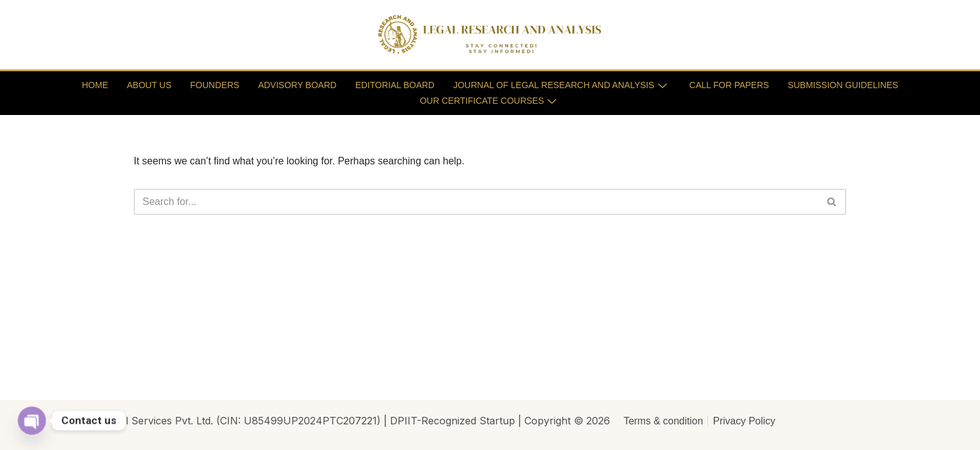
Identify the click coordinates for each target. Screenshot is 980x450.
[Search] (476, 202)
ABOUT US (149, 85)
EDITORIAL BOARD (395, 85)
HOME (95, 85)
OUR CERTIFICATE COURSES (488, 101)
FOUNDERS (215, 85)
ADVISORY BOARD (297, 85)
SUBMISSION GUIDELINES (843, 85)
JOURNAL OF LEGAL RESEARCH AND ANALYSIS (560, 85)
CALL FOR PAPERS (729, 85)
